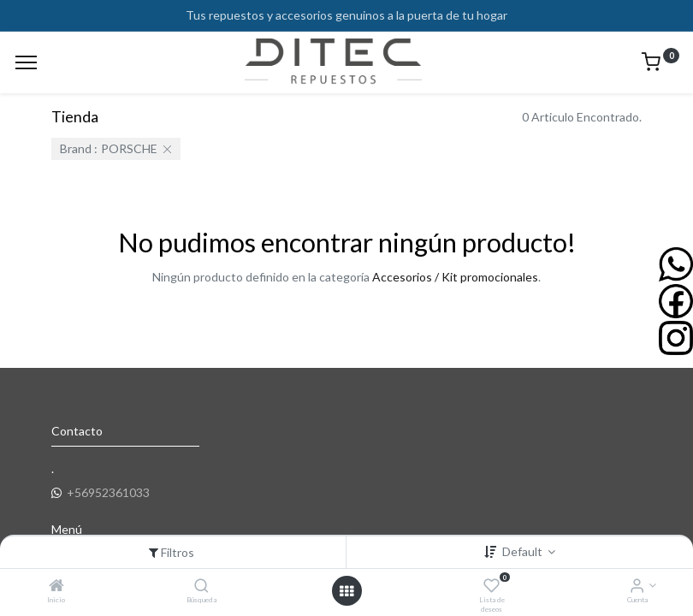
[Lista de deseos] (492, 586)
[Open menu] (346, 591)
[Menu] (26, 62)
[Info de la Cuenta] (637, 586)
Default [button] (524, 551)
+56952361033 (108, 492)
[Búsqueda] (201, 586)
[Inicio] (56, 586)
